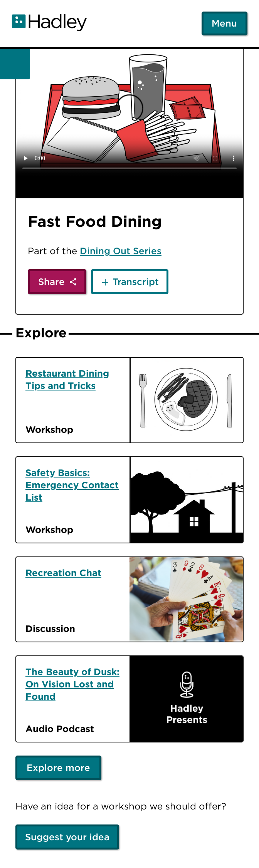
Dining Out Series (121, 251)
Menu (224, 23)
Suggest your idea (67, 837)
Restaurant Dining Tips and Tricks (67, 379)
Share (51, 282)
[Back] (15, 64)
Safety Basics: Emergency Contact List (72, 485)
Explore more (58, 767)
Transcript (136, 282)
